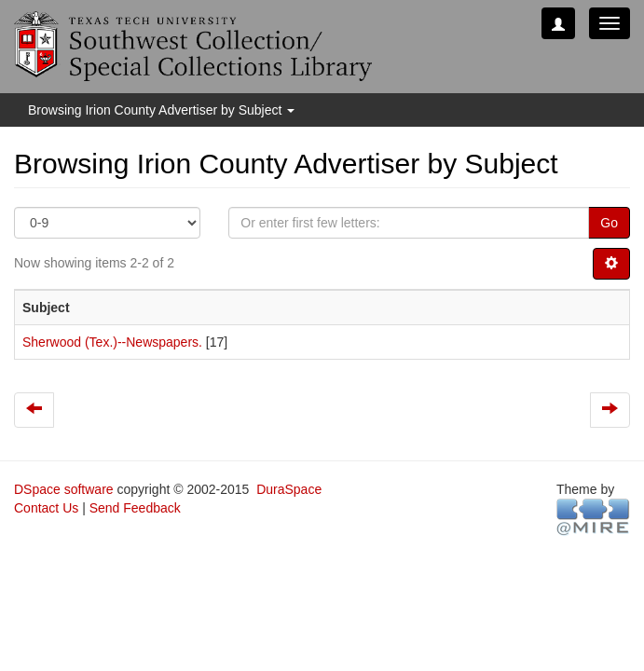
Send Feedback (135, 508)
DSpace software (64, 489)
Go (609, 223)
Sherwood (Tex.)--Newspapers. (112, 342)
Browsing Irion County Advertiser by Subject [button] (161, 110)
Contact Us (46, 508)
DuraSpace (289, 489)
